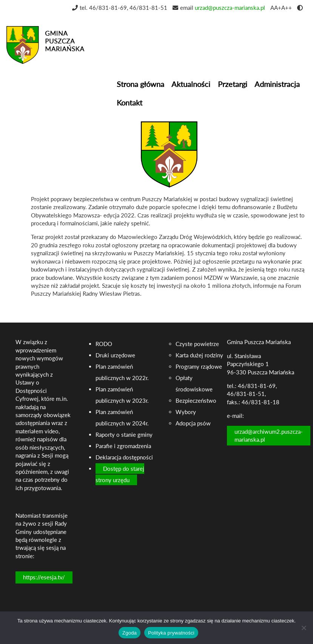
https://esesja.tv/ (44, 577)
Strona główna (140, 84)
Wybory (186, 412)
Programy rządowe (199, 366)
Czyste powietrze (197, 344)
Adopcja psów (193, 423)
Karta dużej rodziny (199, 355)
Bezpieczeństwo (196, 400)
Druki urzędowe (115, 355)
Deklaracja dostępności (124, 457)
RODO (104, 344)
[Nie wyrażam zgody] (304, 628)
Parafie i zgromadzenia (123, 446)
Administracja (277, 84)
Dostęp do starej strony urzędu (120, 474)
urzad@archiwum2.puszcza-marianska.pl (269, 435)
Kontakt (130, 102)
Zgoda (130, 633)
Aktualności (191, 84)
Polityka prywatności (171, 633)
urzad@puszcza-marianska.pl (230, 8)
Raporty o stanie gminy (124, 435)
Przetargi (233, 84)
